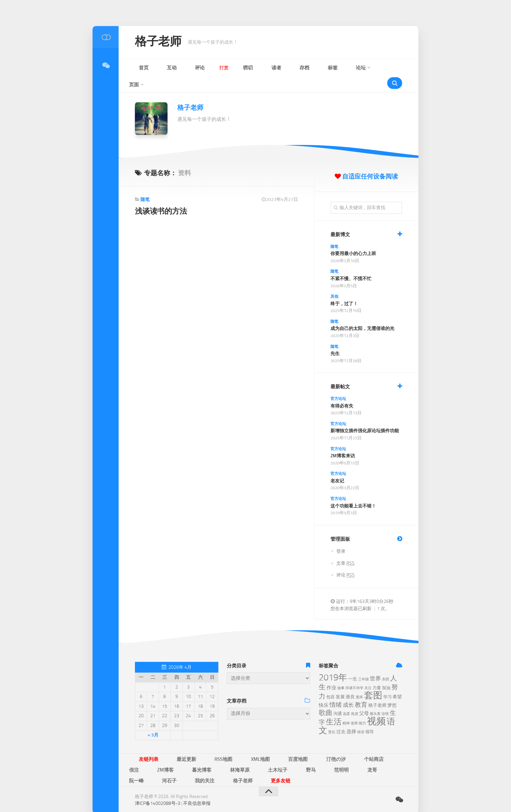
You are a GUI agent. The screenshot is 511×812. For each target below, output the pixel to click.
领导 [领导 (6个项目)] (370, 717)
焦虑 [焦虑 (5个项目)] (355, 699)
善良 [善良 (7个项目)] (350, 682)
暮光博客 (383, 744)
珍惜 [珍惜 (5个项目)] (385, 699)
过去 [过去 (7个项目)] (341, 717)
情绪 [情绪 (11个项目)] (336, 690)
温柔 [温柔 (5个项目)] (346, 699)
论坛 (291, 68)
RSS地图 (200, 744)
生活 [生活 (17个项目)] (334, 707)
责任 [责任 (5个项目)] (332, 717)
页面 (314, 68)
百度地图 (255, 744)
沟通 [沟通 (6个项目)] (338, 699)
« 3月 (153, 720)
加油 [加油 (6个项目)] (386, 673)
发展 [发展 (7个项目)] (340, 682)
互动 (158, 68)
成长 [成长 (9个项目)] (348, 690)
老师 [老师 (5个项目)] (354, 709)
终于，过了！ (344, 289)
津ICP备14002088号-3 (158, 776)
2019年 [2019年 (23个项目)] (333, 663)
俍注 (334, 744)
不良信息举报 (197, 776)
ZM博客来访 (343, 441)
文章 (345, 549)
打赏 (196, 68)
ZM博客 (356, 744)
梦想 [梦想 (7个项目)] (392, 691)
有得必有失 (342, 391)
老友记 (337, 466)
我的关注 (299, 754)
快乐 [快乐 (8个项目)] (324, 691)
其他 (334, 282)
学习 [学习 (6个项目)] (387, 682)
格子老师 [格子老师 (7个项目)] (377, 691)
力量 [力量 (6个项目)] (377, 673)
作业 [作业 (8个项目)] (331, 673)
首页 (139, 68)
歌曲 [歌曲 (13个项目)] (326, 698)
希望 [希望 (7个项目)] (397, 682)
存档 (253, 68)
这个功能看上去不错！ (353, 491)
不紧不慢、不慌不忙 (351, 264)
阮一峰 (249, 754)
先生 (335, 339)
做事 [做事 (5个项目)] (341, 673)
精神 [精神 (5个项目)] (346, 709)
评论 (177, 68)
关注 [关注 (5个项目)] (368, 673)
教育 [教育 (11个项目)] (361, 690)
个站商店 (311, 744)
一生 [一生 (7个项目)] (353, 664)
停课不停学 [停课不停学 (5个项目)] (354, 673)
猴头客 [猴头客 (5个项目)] (375, 699)
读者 (234, 68)
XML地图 (227, 744)
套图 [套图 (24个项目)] (373, 681)
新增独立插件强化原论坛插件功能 (365, 416)
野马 (186, 754)
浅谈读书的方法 (163, 196)
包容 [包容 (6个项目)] (330, 682)
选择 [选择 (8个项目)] (351, 717)
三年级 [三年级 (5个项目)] (364, 665)
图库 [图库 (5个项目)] (359, 683)
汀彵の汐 (283, 744)
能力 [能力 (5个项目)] (362, 709)
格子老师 (162, 42)
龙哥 (228, 754)
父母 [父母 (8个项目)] (364, 699)
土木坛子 (162, 754)
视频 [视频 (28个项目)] (376, 707)
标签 (272, 68)
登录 (341, 537)
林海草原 (134, 754)
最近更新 (172, 744)
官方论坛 (338, 384)
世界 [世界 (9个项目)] (375, 664)
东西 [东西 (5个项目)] (386, 665)
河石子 (273, 754)
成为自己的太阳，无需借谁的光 (362, 314)
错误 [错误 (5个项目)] (361, 717)
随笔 (145, 185)
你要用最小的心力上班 (353, 239)
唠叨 (215, 68)
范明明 (207, 754)
